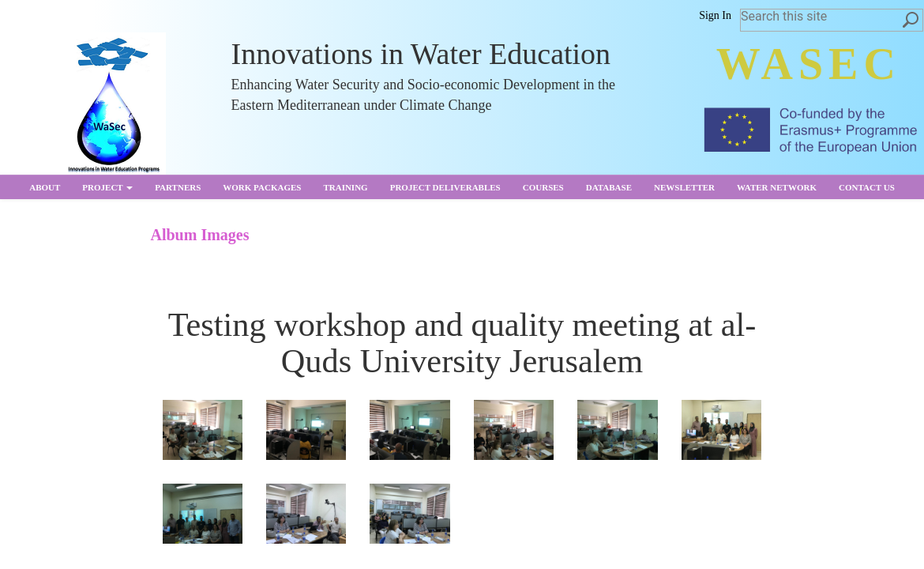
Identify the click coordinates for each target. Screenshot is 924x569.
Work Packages (262, 187)
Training (345, 187)
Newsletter (684, 187)
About (45, 187)
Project (107, 187)
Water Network (777, 187)
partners (178, 187)
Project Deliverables (445, 187)
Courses (543, 187)
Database (609, 187)
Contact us (867, 187)
